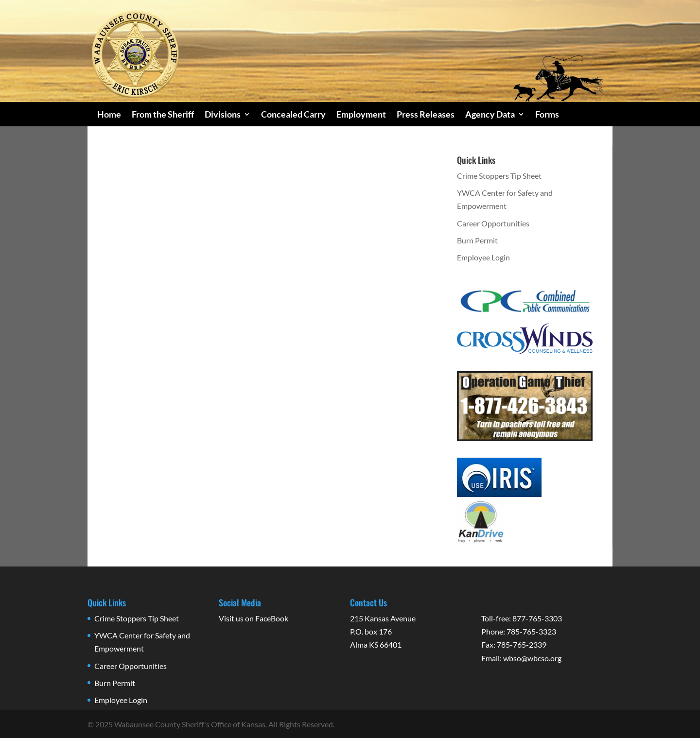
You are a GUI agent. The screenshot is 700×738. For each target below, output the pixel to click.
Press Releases (426, 115)
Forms (547, 115)
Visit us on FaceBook (254, 618)
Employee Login (483, 257)
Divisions (223, 115)
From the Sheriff (163, 115)
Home (109, 115)
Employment (361, 115)
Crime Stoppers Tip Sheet (499, 176)
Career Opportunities (493, 223)
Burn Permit (477, 240)
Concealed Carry (293, 115)
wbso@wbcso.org (532, 658)
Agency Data (490, 115)
